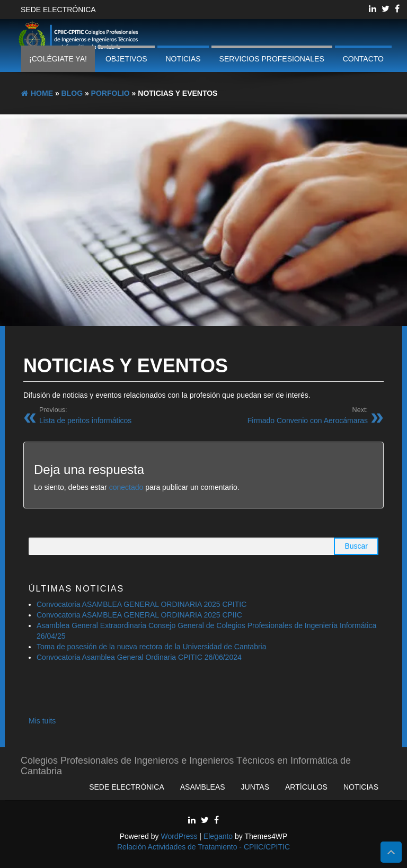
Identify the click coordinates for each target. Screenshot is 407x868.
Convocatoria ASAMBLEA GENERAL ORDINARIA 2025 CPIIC (139, 615)
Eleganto (218, 836)
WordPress (179, 836)
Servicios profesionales (272, 59)
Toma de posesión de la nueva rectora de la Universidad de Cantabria (152, 647)
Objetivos (126, 59)
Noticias (183, 59)
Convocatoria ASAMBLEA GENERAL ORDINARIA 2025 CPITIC (141, 604)
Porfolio (110, 93)
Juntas (255, 787)
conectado (126, 487)
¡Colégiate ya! (58, 59)
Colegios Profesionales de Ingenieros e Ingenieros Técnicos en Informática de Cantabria (186, 764)
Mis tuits (42, 721)
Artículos (306, 787)
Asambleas (203, 787)
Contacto (363, 59)
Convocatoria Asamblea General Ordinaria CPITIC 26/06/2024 (139, 657)
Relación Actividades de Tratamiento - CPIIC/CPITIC (203, 847)
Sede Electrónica (58, 10)
